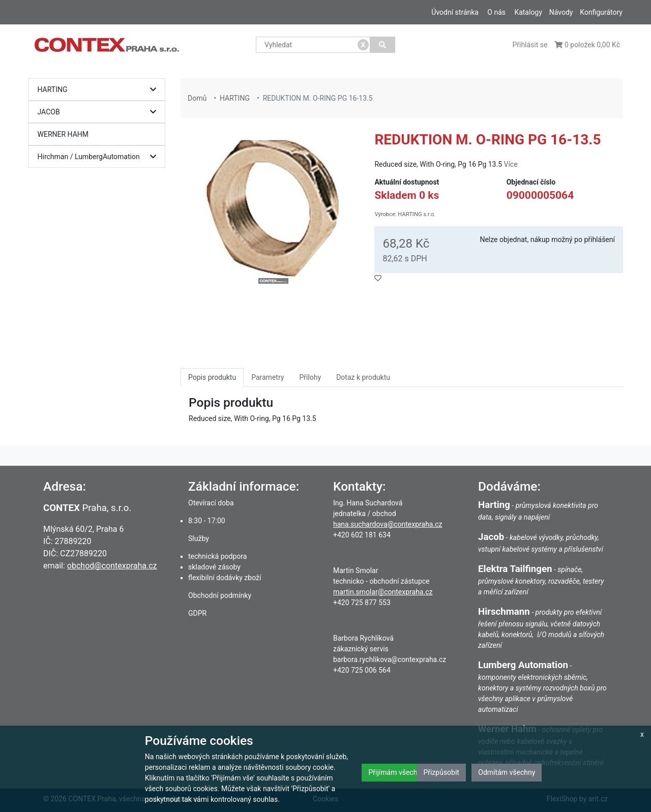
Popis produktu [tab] (212, 377)
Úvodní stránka (455, 12)
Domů (197, 98)
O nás (496, 12)
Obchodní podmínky (220, 595)
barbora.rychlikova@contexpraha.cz (390, 659)
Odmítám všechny (507, 772)
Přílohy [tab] (310, 377)
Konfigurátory (601, 12)
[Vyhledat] (383, 45)
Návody (561, 12)
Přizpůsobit (441, 772)
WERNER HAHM (63, 134)
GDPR (197, 613)
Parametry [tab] (268, 377)
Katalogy (528, 12)
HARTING (99, 90)
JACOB (99, 112)
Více (510, 164)
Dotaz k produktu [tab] (363, 377)
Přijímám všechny (396, 772)
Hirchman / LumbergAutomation (99, 157)
